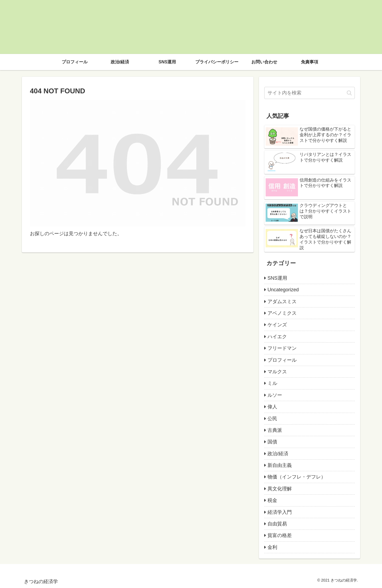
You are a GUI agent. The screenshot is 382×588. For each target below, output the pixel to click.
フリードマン (282, 348)
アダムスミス (282, 302)
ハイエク (277, 337)
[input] (310, 93)
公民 (272, 419)
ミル (272, 383)
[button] (349, 93)
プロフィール (282, 360)
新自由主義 (280, 465)
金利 (272, 547)
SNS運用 (277, 278)
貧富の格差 (280, 535)
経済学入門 (280, 512)
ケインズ (277, 325)
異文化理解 (280, 489)
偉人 (272, 407)
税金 (272, 500)
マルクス (277, 372)
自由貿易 (277, 524)
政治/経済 (278, 454)
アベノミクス (282, 313)
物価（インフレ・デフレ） (297, 477)
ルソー (275, 395)
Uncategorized (283, 290)
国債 (272, 442)
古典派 (275, 430)
